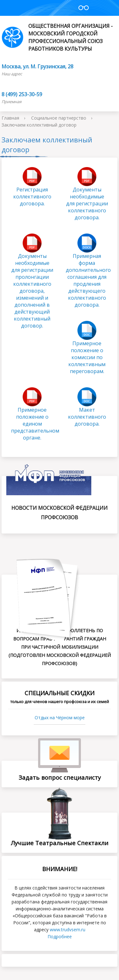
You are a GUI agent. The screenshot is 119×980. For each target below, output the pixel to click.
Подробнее (60, 936)
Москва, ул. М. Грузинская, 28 (37, 66)
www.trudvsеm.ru (68, 930)
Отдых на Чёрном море (60, 718)
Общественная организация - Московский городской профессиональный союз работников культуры (57, 37)
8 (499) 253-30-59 (22, 94)
